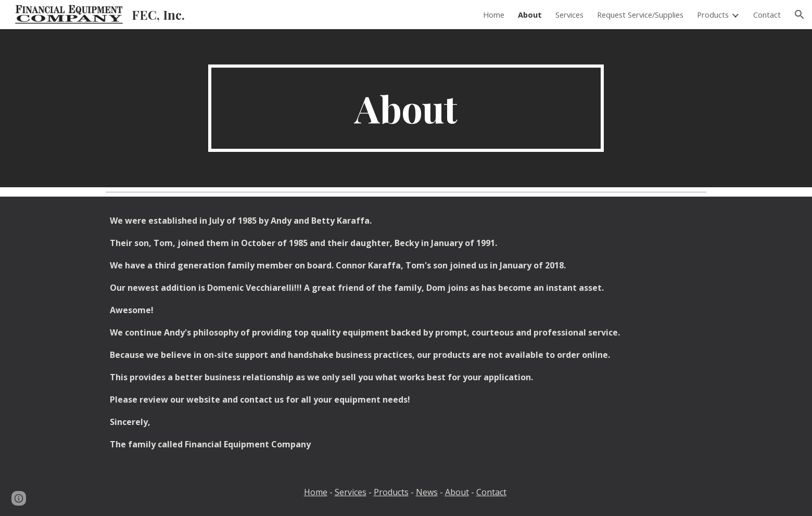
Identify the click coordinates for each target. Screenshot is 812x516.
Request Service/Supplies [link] (640, 15)
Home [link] (494, 15)
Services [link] (569, 15)
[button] (800, 15)
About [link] (530, 15)
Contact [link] (767, 15)
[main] (406, 108)
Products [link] (713, 15)
